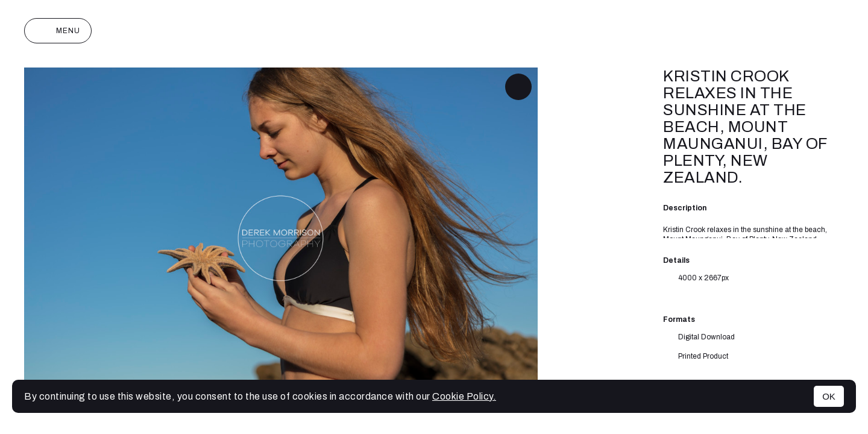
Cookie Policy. (464, 396)
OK (829, 396)
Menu (58, 31)
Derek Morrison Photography (434, 31)
